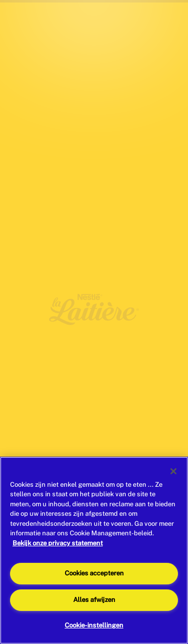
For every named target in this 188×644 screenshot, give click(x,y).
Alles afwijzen (94, 600)
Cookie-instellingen (94, 625)
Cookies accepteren (94, 573)
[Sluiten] (173, 471)
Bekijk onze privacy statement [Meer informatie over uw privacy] (58, 543)
